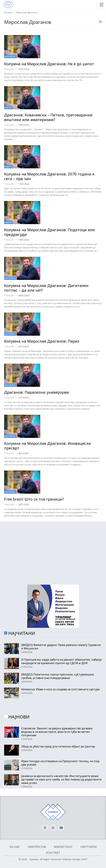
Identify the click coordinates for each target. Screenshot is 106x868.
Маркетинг (63, 847)
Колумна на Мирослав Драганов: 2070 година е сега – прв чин (49, 176)
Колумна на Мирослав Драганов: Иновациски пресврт (47, 446)
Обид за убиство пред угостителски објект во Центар (58, 746)
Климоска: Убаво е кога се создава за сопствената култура (60, 689)
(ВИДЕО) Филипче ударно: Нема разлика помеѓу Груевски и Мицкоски (61, 647)
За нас (15, 847)
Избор (8, 108)
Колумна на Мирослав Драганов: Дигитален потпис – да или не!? (46, 288)
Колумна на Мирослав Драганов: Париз (42, 341)
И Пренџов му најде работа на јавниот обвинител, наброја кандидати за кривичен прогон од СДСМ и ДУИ (61, 661)
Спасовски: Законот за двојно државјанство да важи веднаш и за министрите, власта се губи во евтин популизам (57, 732)
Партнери (89, 847)
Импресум (37, 847)
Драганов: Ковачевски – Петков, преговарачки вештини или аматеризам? (48, 117)
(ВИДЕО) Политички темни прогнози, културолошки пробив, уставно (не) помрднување (58, 676)
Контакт (53, 853)
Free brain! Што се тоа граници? (34, 499)
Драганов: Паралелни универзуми (37, 392)
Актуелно (10, 57)
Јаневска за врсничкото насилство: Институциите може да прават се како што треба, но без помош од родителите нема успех (61, 779)
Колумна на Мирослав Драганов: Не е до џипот (49, 64)
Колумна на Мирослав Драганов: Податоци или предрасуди (49, 232)
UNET (84, 859)
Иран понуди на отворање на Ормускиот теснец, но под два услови (60, 763)
